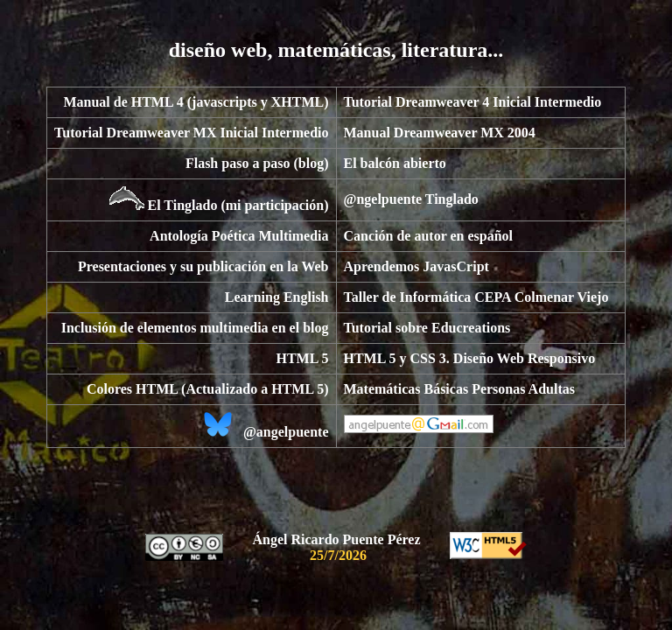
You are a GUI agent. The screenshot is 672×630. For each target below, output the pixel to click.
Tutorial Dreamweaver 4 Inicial (437, 102)
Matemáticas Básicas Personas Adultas (459, 389)
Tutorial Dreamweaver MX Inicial (156, 133)
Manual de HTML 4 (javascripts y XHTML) (196, 102)
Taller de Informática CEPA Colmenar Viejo (476, 297)
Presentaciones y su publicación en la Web (203, 266)
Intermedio (568, 102)
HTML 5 (302, 358)
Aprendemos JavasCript (416, 266)
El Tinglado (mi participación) (238, 205)
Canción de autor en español (429, 236)
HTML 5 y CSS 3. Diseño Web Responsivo (470, 358)
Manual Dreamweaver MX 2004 (440, 133)
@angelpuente (286, 432)
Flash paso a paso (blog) (257, 163)
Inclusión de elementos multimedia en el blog (195, 328)
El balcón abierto (395, 163)
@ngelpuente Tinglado (411, 199)
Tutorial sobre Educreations (427, 328)
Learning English (277, 297)
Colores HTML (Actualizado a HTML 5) (208, 389)
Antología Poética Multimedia (239, 236)
